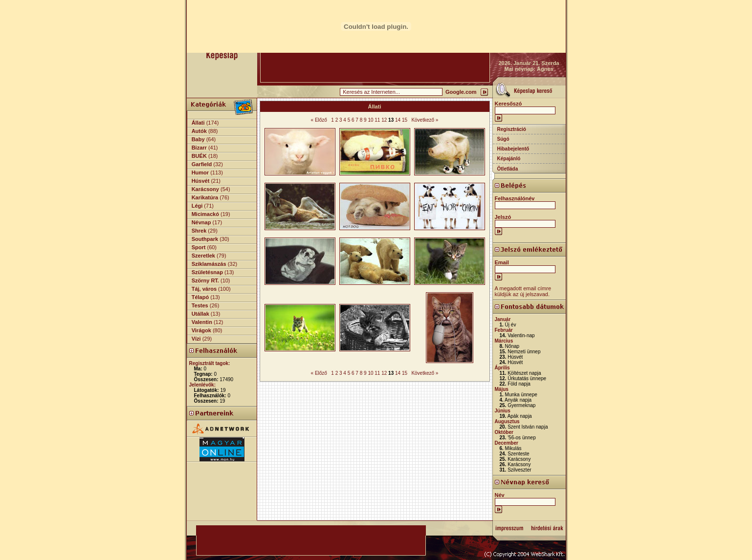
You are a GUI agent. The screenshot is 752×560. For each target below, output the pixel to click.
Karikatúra (205, 197)
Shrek (199, 231)
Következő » (425, 120)
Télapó (200, 297)
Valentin (202, 322)
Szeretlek (203, 256)
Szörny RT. (205, 280)
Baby (198, 139)
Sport (199, 247)
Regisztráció (512, 129)
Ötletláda (508, 169)
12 (384, 120)
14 (398, 120)
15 (405, 120)
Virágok (201, 330)
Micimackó (205, 214)
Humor (200, 172)
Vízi (196, 339)
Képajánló (509, 159)
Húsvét (201, 181)
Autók (199, 131)
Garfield (202, 164)
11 (377, 120)
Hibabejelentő (513, 149)
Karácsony (205, 189)
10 (370, 120)
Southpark (205, 239)
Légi (197, 206)
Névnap (201, 222)
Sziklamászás (209, 264)
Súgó (503, 139)
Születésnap (207, 272)
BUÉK (199, 156)
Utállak (200, 314)
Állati (198, 123)
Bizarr (199, 148)
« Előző (319, 120)
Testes (200, 305)
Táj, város (204, 289)
